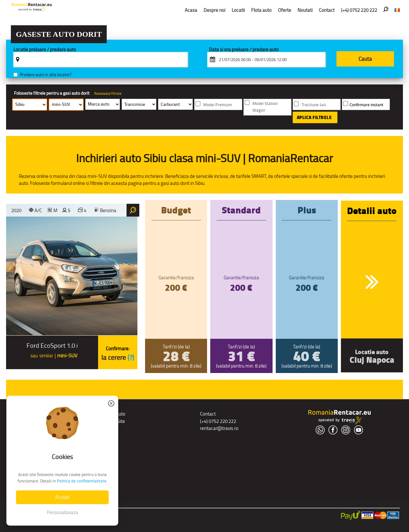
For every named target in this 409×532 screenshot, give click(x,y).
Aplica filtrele (314, 117)
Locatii (238, 10)
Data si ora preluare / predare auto (244, 50)
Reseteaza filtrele (108, 93)
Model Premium (218, 105)
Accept (62, 497)
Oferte (285, 10)
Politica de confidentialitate (82, 481)
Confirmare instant (367, 105)
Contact (327, 10)
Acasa (191, 10)
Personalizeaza (62, 512)
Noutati (305, 10)
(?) (131, 357)
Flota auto (261, 10)
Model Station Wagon (265, 107)
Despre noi (214, 10)
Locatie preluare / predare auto (45, 50)
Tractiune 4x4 (314, 105)
